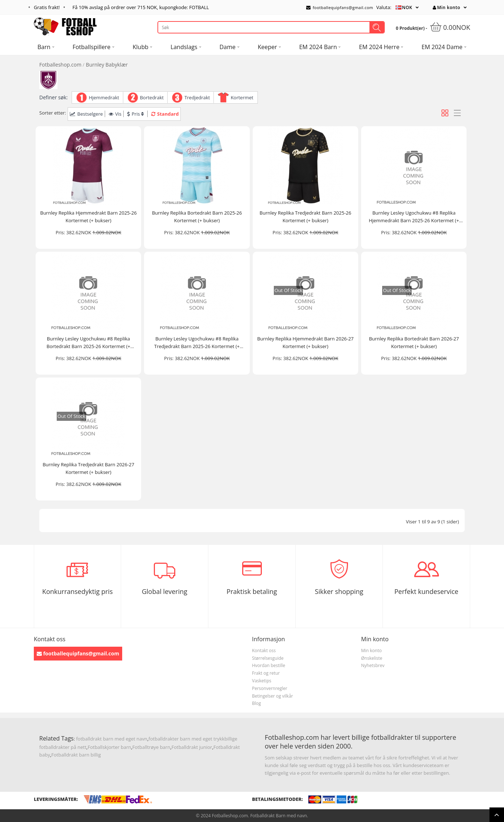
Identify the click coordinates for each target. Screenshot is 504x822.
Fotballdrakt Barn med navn (279, 816)
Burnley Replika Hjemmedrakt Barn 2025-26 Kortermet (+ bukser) (89, 217)
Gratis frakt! (47, 7)
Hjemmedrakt (104, 97)
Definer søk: (53, 97)
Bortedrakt (152, 97)
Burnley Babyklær (107, 65)
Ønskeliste (372, 658)
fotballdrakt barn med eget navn (112, 739)
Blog (257, 703)
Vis (115, 114)
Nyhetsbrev (373, 665)
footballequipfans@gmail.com (340, 7)
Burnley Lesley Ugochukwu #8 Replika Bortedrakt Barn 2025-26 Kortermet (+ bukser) (88, 343)
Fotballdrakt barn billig (76, 755)
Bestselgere (86, 114)
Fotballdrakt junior (192, 747)
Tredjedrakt (197, 97)
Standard (165, 114)
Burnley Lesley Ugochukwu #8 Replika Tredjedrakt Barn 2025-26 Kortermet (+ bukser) (197, 343)
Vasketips (262, 681)
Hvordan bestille (269, 665)
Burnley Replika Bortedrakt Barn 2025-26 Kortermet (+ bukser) (197, 217)
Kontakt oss (264, 651)
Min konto (446, 7)
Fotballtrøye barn (151, 747)
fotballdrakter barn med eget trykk (186, 739)
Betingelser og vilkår (273, 696)
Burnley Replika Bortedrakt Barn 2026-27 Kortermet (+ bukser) (414, 342)
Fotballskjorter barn (109, 747)
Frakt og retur (266, 673)
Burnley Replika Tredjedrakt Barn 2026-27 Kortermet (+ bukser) (88, 468)
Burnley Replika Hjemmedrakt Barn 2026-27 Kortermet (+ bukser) (305, 342)
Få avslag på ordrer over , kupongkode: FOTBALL (141, 7)
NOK (407, 7)
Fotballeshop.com (60, 65)
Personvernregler (270, 688)
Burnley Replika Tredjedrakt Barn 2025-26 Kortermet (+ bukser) (305, 217)
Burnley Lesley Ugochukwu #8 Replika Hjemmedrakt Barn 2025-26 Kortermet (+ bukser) (414, 217)
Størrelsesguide (268, 658)
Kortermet (242, 97)
